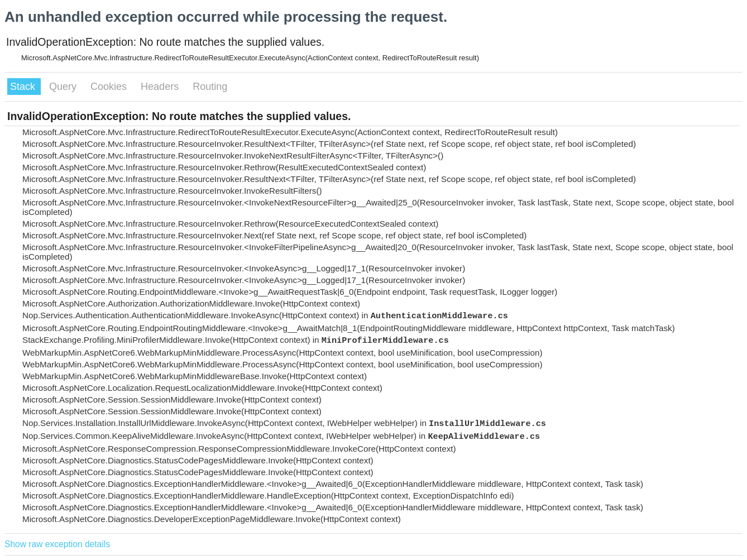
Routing (210, 87)
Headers (161, 87)
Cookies (110, 87)
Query (64, 87)
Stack (24, 87)
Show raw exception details (57, 544)
